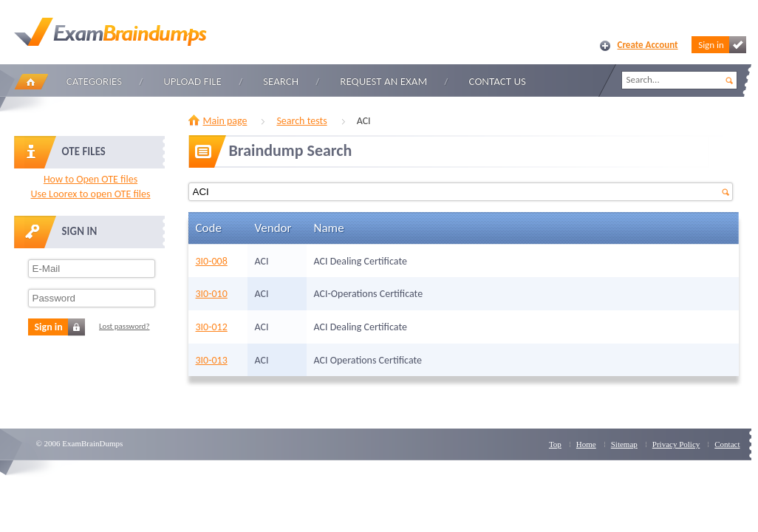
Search (281, 81)
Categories (94, 81)
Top (555, 444)
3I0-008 (212, 261)
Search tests (301, 121)
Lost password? (124, 326)
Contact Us (498, 81)
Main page (225, 121)
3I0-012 (212, 327)
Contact (727, 444)
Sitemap (624, 444)
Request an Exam (383, 81)
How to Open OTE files (91, 179)
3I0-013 (212, 360)
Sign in (722, 45)
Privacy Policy (676, 444)
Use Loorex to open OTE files (90, 194)
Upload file (192, 81)
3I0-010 (212, 294)
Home (31, 82)
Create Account (648, 45)
